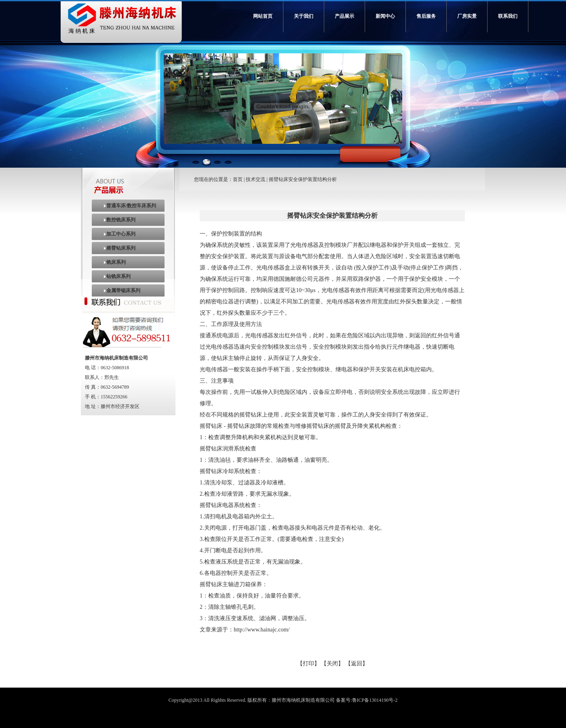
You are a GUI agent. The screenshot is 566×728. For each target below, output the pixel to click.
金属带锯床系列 (123, 290)
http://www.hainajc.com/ (262, 630)
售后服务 (426, 16)
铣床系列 (116, 262)
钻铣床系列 (118, 276)
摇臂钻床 (211, 449)
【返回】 (357, 664)
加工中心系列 (121, 234)
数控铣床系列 (121, 220)
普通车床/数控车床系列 (131, 206)
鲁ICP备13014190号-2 (375, 700)
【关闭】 (332, 664)
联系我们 (508, 16)
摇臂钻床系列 (121, 248)
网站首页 (263, 16)
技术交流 (256, 179)
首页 (238, 179)
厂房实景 (467, 16)
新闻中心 (385, 16)
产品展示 (344, 16)
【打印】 (308, 664)
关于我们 (304, 16)
